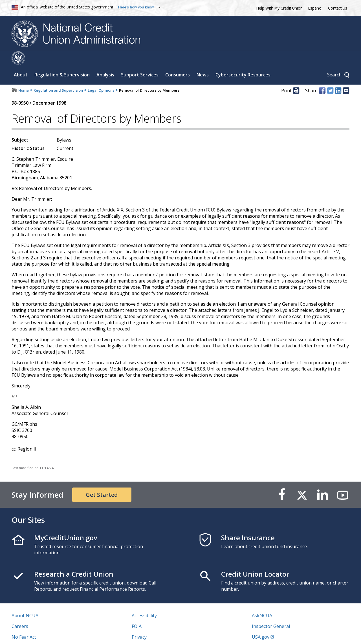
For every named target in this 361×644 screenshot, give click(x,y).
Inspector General (271, 613)
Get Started (102, 481)
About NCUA (25, 602)
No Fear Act (24, 623)
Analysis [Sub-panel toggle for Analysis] (105, 61)
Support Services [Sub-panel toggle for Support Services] (140, 61)
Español (315, 8)
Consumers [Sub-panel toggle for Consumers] (178, 61)
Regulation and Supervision (58, 77)
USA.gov (261, 623)
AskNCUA (262, 602)
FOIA (137, 613)
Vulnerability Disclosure (37, 634)
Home (24, 77)
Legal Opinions (101, 77)
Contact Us (338, 8)
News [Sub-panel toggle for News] (203, 61)
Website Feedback (151, 634)
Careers (20, 613)
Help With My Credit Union (278, 7)
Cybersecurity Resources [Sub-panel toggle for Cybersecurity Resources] (243, 61)
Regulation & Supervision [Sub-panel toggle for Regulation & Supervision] (62, 61)
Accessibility (144, 602)
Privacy (139, 623)
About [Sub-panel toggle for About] (21, 61)
